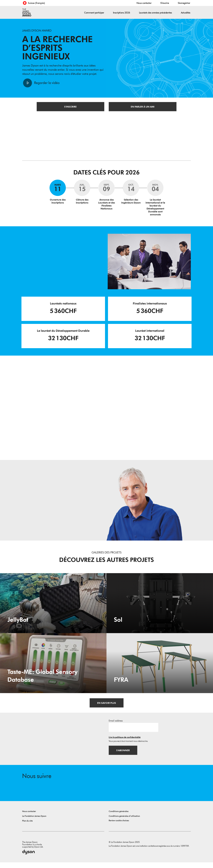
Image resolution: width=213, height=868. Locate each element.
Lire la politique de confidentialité (125, 741)
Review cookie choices (119, 826)
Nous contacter (144, 3)
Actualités (186, 13)
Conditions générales (119, 817)
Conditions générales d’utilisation (124, 822)
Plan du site (27, 826)
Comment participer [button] (94, 13)
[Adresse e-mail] (133, 731)
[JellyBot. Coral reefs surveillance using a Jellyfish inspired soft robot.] (53, 607)
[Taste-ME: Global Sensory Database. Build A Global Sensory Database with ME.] (53, 667)
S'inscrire (165, 3)
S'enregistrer (184, 3)
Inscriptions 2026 (122, 13)
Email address (116, 725)
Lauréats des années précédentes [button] (156, 13)
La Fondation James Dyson (34, 822)
